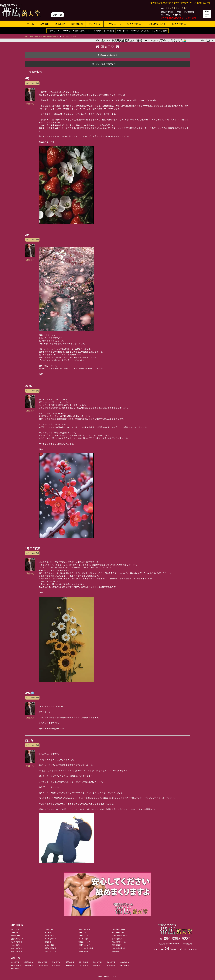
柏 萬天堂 (96, 965)
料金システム (79, 31)
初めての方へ (16, 929)
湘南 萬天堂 (15, 968)
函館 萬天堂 (56, 962)
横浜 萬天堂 (125, 965)
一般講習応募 (83, 951)
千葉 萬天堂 (111, 965)
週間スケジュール (17, 939)
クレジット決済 (94, 31)
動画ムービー (49, 936)
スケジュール (114, 24)
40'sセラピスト (180, 24)
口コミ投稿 (109, 31)
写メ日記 (60, 24)
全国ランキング (84, 945)
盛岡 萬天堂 (70, 962)
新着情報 (48, 942)
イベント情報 (49, 945)
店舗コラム (83, 932)
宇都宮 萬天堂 (16, 965)
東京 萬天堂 (70, 965)
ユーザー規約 (83, 939)
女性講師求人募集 (159, 31)
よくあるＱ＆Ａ (50, 939)
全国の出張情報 (50, 948)
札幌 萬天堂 (29, 962)
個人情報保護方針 (119, 948)
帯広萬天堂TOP (118, 932)
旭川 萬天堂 (15, 962)
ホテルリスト (54, 31)
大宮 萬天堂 (56, 965)
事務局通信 (116, 951)
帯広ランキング (84, 942)
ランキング (95, 24)
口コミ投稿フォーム (120, 939)
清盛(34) (30, 102)
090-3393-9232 (176, 8)
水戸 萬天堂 (29, 965)
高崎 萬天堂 (125, 962)
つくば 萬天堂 (43, 965)
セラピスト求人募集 (140, 31)
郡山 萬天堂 (111, 962)
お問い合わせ (123, 31)
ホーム (30, 24)
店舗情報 (44, 24)
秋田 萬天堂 (84, 962)
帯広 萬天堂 (42, 962)
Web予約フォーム (119, 942)
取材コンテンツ (50, 951)
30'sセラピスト (157, 24)
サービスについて (17, 932)
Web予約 (66, 31)
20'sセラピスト (135, 24)
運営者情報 (116, 945)
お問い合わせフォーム (121, 936)
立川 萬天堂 (84, 965)
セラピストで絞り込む (106, 64)
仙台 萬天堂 (97, 962)
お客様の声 (77, 24)
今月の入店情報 (16, 942)
